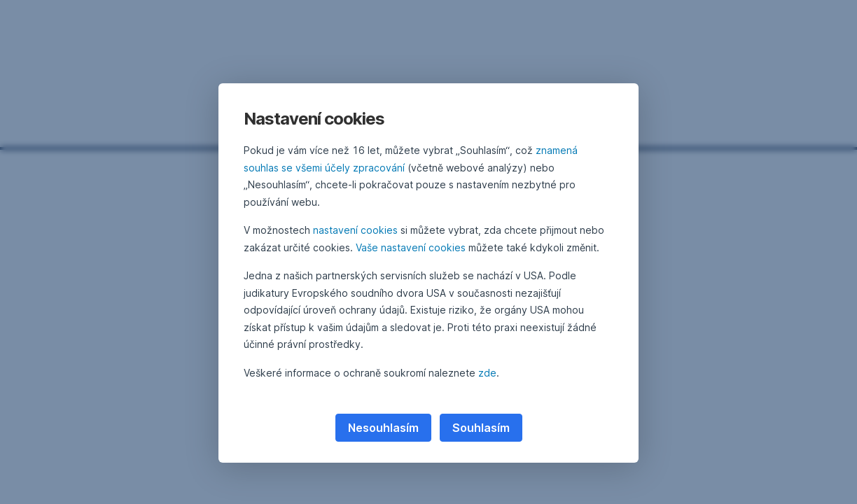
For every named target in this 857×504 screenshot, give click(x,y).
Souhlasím (481, 428)
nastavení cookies (355, 230)
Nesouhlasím (383, 428)
